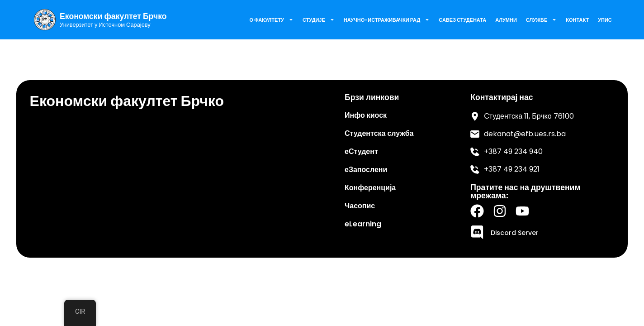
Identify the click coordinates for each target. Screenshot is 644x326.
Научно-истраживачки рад (387, 20)
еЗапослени (366, 170)
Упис (605, 20)
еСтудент (361, 151)
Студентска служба (379, 133)
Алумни (506, 20)
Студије (319, 20)
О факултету (272, 20)
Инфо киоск (366, 115)
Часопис (360, 206)
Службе (541, 20)
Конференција (370, 188)
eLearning (363, 224)
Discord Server (515, 233)
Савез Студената (462, 20)
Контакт (577, 20)
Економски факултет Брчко (113, 16)
